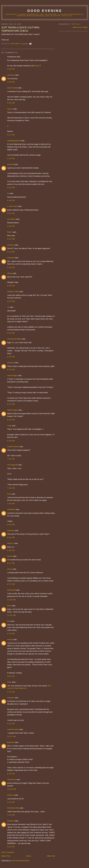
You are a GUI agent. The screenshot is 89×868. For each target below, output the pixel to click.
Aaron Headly (12, 88)
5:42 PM (11, 847)
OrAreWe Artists (13, 808)
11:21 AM (11, 736)
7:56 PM (11, 504)
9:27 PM (11, 563)
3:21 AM (11, 692)
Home (29, 856)
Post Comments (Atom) (21, 861)
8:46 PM (11, 550)
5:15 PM (11, 239)
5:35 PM (11, 286)
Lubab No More (13, 729)
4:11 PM (11, 135)
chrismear (11, 75)
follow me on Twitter (80, 27)
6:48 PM (11, 441)
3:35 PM (11, 82)
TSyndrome (12, 780)
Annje (9, 426)
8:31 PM (11, 537)
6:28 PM (11, 420)
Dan (9, 621)
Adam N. (11, 543)
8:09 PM (11, 525)
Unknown (11, 245)
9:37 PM (11, 584)
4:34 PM (11, 188)
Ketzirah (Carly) (13, 292)
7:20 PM (11, 488)
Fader (9, 682)
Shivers (10, 109)
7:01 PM (11, 459)
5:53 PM (11, 333)
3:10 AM (11, 802)
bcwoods (11, 164)
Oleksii (10, 273)
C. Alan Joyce (12, 206)
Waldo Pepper (13, 410)
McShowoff (11, 590)
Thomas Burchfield (14, 339)
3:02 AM (11, 676)
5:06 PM (11, 226)
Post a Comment (8, 852)
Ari (8, 193)
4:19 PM (11, 158)
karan (9, 606)
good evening (45, 11)
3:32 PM (11, 69)
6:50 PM (11, 774)
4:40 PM (11, 200)
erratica (10, 639)
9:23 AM (11, 724)
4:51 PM (11, 213)
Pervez (10, 556)
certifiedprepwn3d (14, 141)
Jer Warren (11, 219)
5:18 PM (11, 267)
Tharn (37, 66)
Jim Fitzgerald (12, 465)
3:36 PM (11, 103)
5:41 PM (11, 301)
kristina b (11, 795)
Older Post (51, 856)
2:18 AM (11, 633)
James (10, 569)
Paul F (10, 232)
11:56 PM (12, 615)
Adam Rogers (12, 375)
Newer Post (6, 856)
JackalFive (11, 509)
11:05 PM (12, 600)
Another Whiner (13, 447)
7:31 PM (11, 815)
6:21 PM (11, 404)
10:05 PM (12, 789)
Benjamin (11, 742)
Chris (9, 494)
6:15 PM (11, 357)
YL (8, 307)
